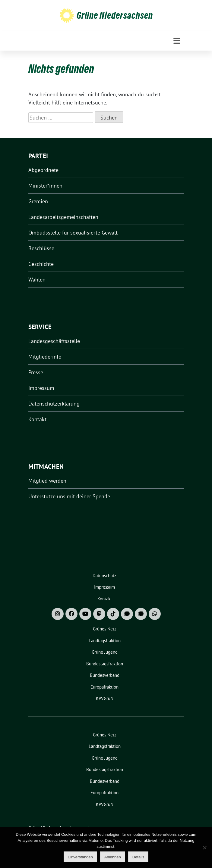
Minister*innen (45, 186)
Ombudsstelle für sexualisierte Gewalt (73, 233)
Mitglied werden (47, 481)
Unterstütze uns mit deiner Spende (69, 496)
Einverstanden (80, 857)
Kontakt (37, 419)
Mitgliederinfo (45, 357)
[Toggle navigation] (177, 41)
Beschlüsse (41, 248)
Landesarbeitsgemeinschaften (63, 217)
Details (138, 857)
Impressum (41, 388)
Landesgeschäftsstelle (54, 341)
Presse (36, 372)
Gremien (38, 201)
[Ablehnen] (204, 848)
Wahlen (37, 280)
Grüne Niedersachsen (115, 15)
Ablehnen (113, 857)
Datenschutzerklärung (54, 404)
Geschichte (41, 264)
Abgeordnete (43, 170)
